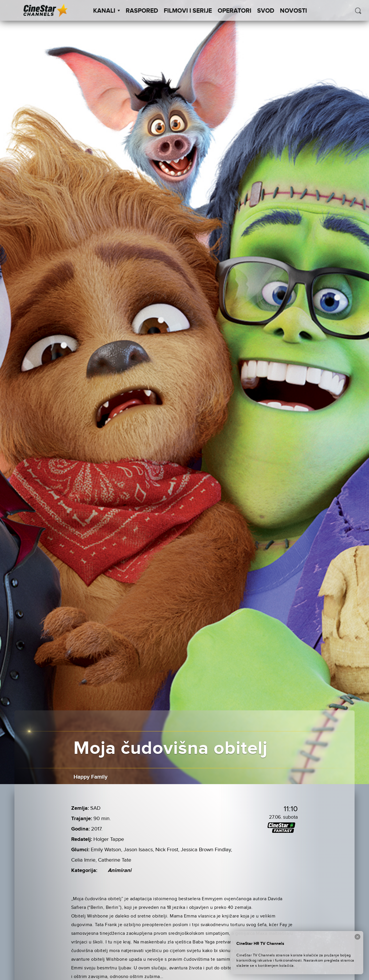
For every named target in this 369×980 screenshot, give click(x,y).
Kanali (107, 11)
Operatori (235, 11)
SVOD (266, 11)
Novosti (293, 11)
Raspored (142, 11)
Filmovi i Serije (188, 11)
